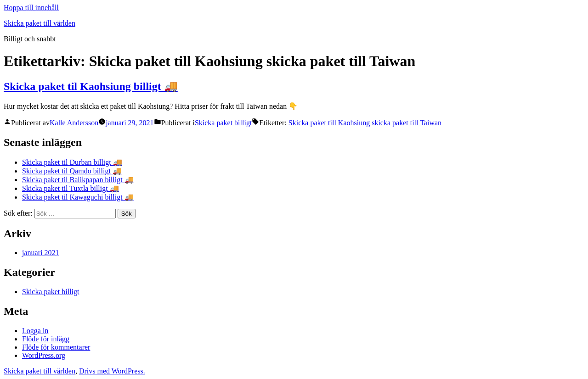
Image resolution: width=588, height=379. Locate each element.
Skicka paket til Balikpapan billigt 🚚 (78, 180)
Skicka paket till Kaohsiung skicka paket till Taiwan (365, 123)
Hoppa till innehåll (31, 8)
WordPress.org (44, 355)
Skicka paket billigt (223, 123)
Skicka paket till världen (40, 23)
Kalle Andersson (74, 123)
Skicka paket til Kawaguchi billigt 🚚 (78, 197)
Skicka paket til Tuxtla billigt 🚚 (71, 188)
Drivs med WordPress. (112, 371)
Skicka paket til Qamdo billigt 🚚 (72, 171)
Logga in (35, 331)
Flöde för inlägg (46, 339)
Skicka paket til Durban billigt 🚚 (72, 162)
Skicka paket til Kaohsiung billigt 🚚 (91, 86)
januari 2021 (40, 253)
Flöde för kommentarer (56, 347)
